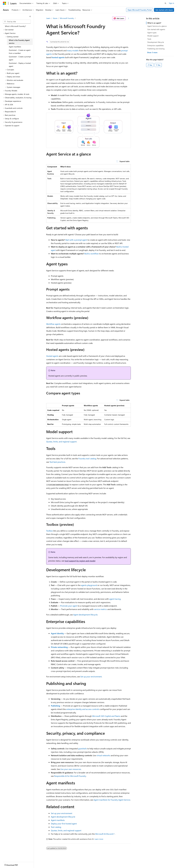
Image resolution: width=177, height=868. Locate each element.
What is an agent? (154, 23)
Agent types (152, 33)
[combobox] (17, 22)
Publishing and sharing (156, 49)
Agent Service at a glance (157, 26)
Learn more (99, 839)
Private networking (59, 647)
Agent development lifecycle (85, 615)
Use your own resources (71, 769)
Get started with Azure (164, 10)
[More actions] (129, 18)
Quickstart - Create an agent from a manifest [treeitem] (20, 52)
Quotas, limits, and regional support (61, 442)
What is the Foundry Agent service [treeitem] (19, 42)
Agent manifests (58, 820)
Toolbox (49, 531)
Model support (153, 36)
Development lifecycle (156, 42)
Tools (149, 39)
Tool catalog (56, 827)
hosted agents (58, 57)
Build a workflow (92, 254)
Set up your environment (91, 677)
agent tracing (115, 599)
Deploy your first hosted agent (64, 824)
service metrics (100, 609)
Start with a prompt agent (76, 240)
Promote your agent (69, 606)
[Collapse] (30, 16)
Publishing (55, 706)
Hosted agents (52, 356)
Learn (48, 18)
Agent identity (57, 633)
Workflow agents (53, 324)
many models (73, 50)
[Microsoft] (5, 3)
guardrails (82, 748)
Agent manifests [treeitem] (15, 47)
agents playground (89, 585)
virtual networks (103, 755)
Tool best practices (57, 462)
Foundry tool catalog (87, 458)
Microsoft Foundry (67, 18)
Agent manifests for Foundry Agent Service (112, 800)
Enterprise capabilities (155, 45)
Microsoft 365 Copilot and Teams (106, 716)
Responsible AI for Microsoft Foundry (70, 776)
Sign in (171, 3)
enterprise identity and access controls (83, 709)
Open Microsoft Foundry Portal (140, 10)
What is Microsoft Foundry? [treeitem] (15, 26)
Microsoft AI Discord (104, 834)
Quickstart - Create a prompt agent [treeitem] (20, 58)
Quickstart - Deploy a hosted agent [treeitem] (20, 65)
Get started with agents (156, 29)
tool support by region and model (80, 561)
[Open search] (165, 3)
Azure (55, 18)
